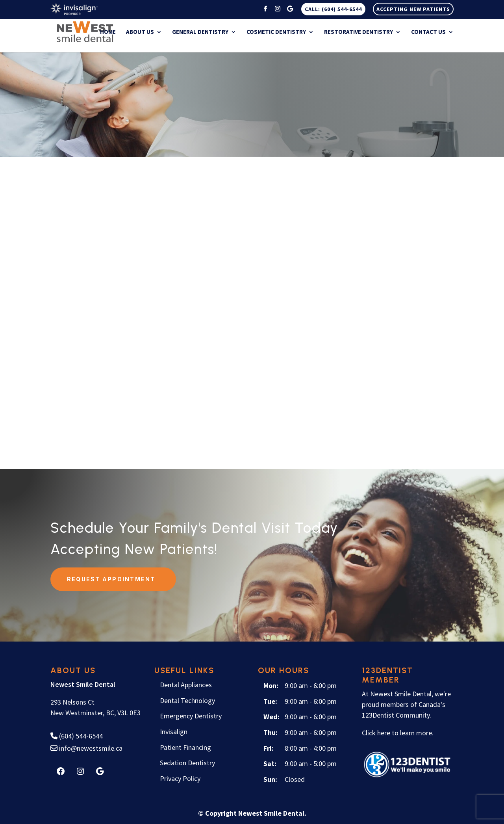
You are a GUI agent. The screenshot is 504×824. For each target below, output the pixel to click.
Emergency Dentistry (191, 716)
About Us (140, 33)
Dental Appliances (186, 684)
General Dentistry (200, 33)
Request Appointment (111, 579)
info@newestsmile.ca (86, 748)
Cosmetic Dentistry (276, 33)
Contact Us (428, 33)
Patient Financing (185, 747)
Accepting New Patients (413, 9)
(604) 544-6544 (77, 736)
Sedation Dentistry (187, 762)
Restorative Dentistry (359, 33)
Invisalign (174, 731)
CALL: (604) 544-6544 (333, 9)
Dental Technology (187, 700)
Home (108, 33)
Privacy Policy (180, 778)
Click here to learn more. (398, 732)
